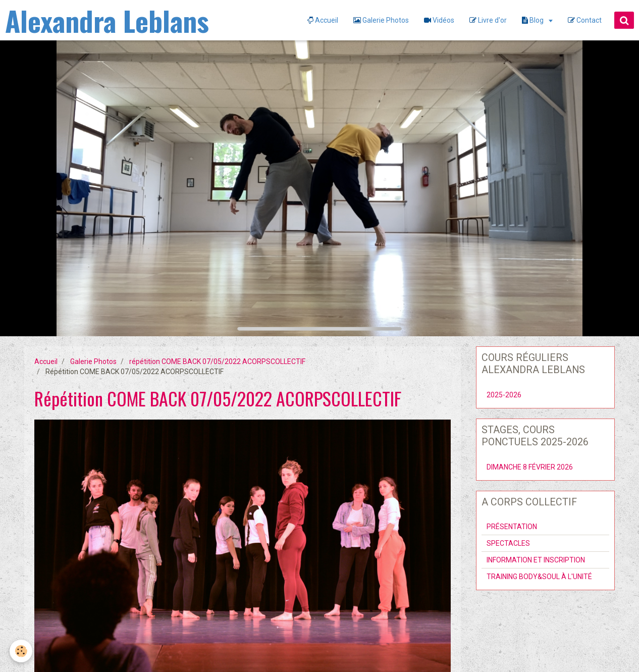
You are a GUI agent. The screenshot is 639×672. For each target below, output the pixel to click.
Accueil (323, 20)
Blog (534, 20)
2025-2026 (504, 395)
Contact (585, 20)
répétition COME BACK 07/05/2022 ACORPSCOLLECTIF (217, 361)
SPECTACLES (508, 543)
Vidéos (439, 20)
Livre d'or (488, 20)
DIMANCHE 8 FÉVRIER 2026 (530, 467)
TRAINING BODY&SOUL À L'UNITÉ (539, 577)
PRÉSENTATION (512, 527)
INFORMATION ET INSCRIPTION (536, 560)
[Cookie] (21, 651)
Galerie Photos (381, 20)
